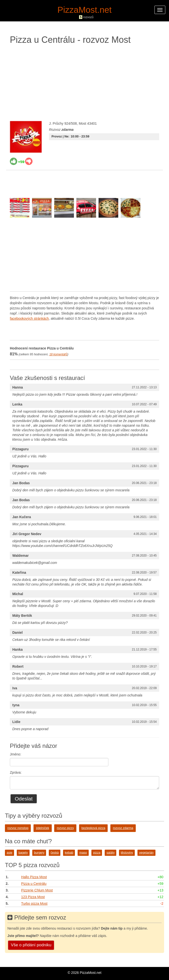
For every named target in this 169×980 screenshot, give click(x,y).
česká (55, 853)
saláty (110, 853)
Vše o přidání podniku (31, 945)
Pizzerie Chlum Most (37, 890)
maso (83, 853)
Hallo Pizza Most (34, 877)
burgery (39, 853)
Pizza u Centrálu (34, 884)
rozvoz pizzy (65, 828)
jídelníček (42, 828)
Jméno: (16, 754)
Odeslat (24, 799)
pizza (97, 853)
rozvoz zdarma (123, 828)
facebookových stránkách (29, 318)
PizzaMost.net (84, 10)
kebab (69, 853)
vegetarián (146, 853)
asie (9, 853)
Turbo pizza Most (34, 904)
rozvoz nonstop (18, 828)
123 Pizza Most (33, 897)
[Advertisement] (84, 82)
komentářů (58, 354)
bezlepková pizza (93, 828)
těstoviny (127, 853)
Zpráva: (16, 772)
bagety (23, 853)
